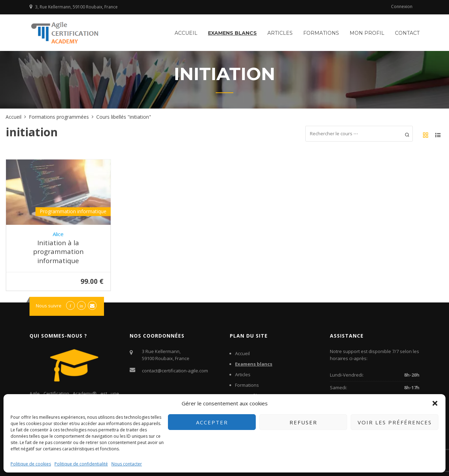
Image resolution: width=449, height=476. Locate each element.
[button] (435, 403)
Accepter (212, 422)
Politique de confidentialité (81, 464)
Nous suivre (49, 306)
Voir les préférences (395, 422)
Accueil (186, 33)
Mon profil (367, 33)
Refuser (303, 422)
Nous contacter (127, 464)
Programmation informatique (73, 211)
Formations (321, 33)
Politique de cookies (31, 464)
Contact (407, 33)
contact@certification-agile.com (175, 371)
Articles (280, 33)
